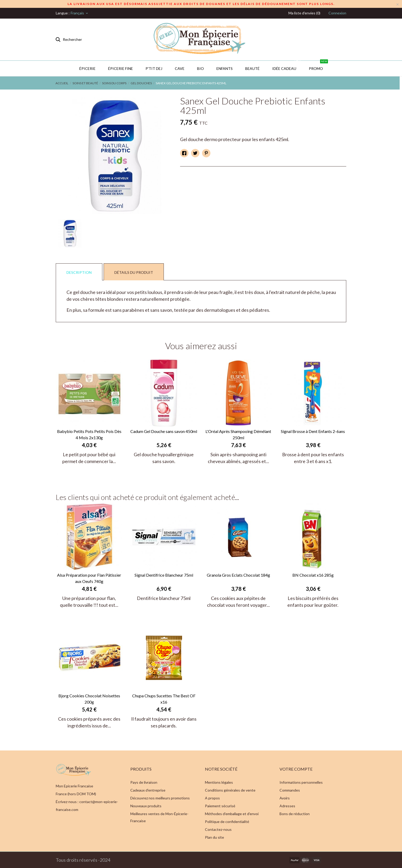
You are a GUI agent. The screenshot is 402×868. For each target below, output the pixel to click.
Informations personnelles (301, 782)
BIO (200, 68)
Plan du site (214, 837)
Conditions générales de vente (230, 790)
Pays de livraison (144, 782)
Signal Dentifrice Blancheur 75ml (164, 575)
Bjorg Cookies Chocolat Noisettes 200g (89, 699)
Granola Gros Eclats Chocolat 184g (238, 575)
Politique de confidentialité (227, 822)
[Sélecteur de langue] (80, 13)
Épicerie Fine (121, 68)
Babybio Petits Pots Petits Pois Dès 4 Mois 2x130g (89, 434)
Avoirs (285, 798)
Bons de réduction (295, 814)
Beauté (252, 68)
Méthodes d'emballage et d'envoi (232, 814)
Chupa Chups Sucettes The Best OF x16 (164, 699)
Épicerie (87, 68)
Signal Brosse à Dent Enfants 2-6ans (313, 431)
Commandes (290, 790)
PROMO (318, 66)
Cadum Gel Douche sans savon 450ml (164, 431)
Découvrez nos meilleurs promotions (160, 798)
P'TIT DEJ (154, 68)
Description (79, 272)
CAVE (180, 68)
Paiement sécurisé (220, 806)
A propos (212, 798)
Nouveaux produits (146, 806)
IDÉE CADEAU (287, 66)
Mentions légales (219, 782)
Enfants (225, 68)
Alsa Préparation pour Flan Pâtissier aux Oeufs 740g (89, 578)
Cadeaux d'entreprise (148, 790)
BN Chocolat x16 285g (313, 575)
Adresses (287, 806)
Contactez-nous (218, 829)
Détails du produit (134, 272)
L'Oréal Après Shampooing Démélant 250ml (238, 434)
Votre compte (296, 769)
